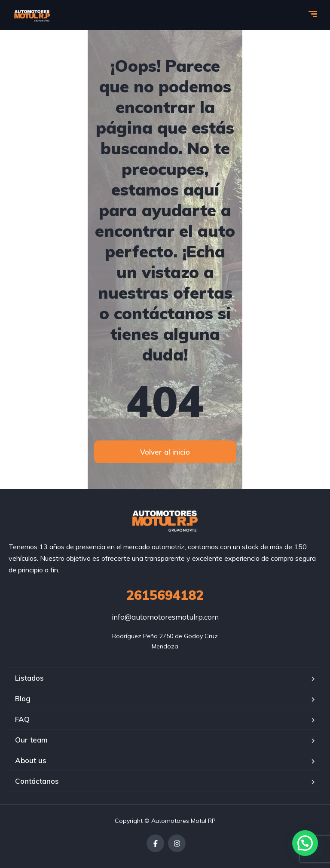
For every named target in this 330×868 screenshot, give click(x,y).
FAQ (22, 719)
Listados (29, 678)
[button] (305, 843)
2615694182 (165, 595)
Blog (23, 698)
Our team (31, 740)
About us (31, 760)
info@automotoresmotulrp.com (165, 617)
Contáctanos (37, 781)
